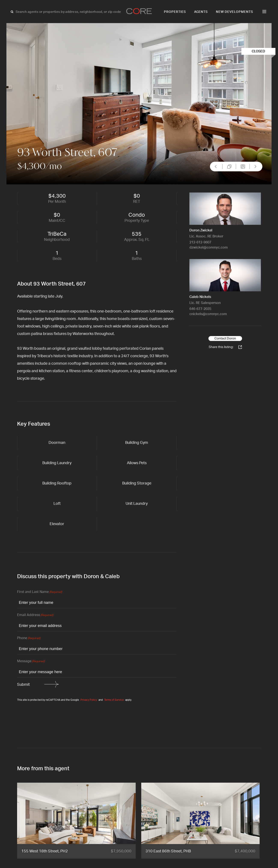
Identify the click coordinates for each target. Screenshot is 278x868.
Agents (201, 12)
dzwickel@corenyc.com (209, 247)
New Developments (235, 12)
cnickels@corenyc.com (208, 314)
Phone (29, 638)
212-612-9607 (200, 242)
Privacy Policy (89, 700)
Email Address (35, 615)
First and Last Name (40, 592)
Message (31, 661)
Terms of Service (114, 700)
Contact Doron (225, 338)
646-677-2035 (200, 309)
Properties (175, 12)
